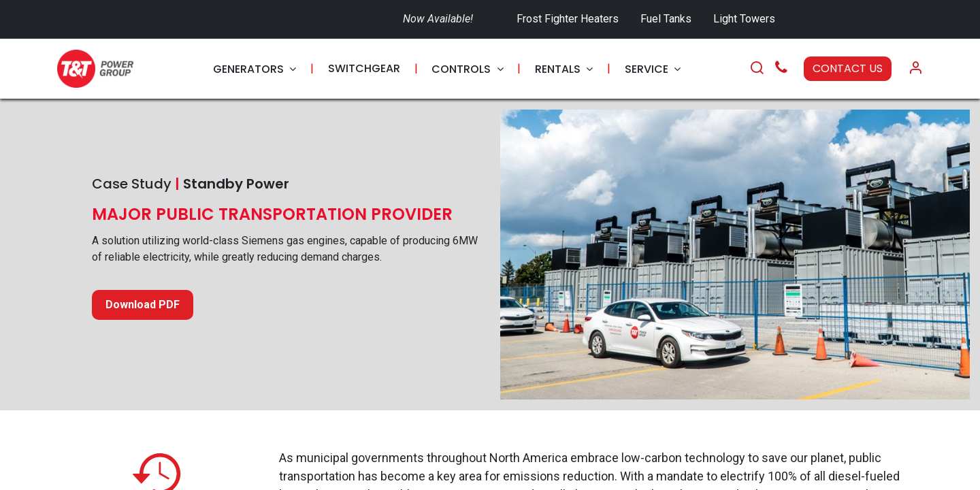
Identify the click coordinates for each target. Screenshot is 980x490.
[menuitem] (255, 69)
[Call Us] (781, 69)
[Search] (757, 69)
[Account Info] (915, 69)
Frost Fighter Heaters (568, 19)
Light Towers (744, 19)
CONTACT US (848, 68)
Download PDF (143, 305)
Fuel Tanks (667, 19)
